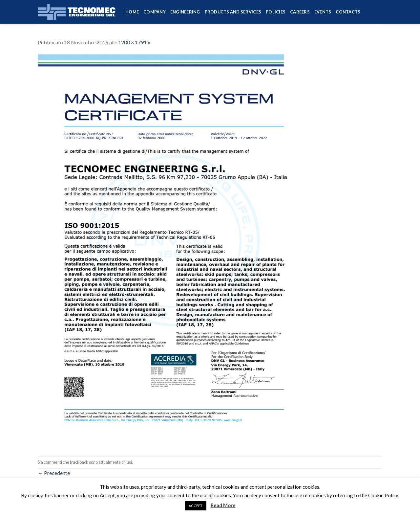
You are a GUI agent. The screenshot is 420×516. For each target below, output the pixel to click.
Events (323, 12)
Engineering (185, 12)
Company (155, 12)
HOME (132, 12)
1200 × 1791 (132, 42)
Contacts (348, 12)
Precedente (54, 473)
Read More (223, 505)
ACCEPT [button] (196, 506)
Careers (300, 12)
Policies (276, 12)
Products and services (233, 12)
